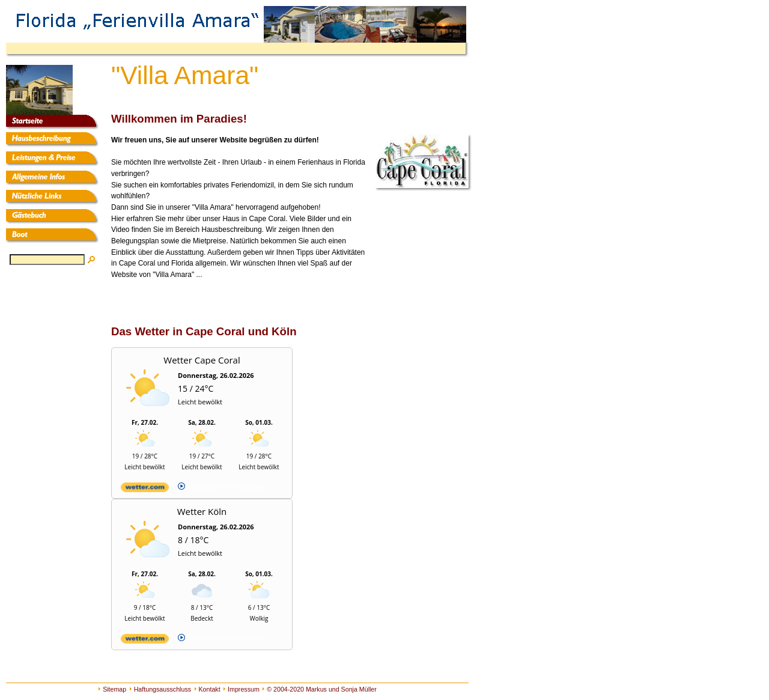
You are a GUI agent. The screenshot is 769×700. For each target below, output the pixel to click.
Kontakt (210, 689)
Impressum (244, 689)
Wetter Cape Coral (202, 360)
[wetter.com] (145, 489)
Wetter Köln (202, 511)
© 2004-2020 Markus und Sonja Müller (322, 689)
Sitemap (114, 689)
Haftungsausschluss (163, 689)
